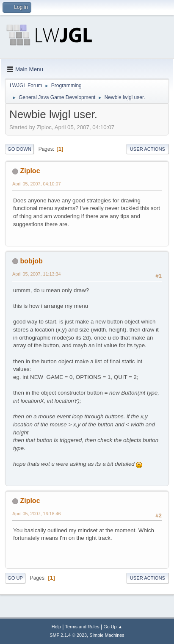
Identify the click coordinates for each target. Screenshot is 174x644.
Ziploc (30, 171)
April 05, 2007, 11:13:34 (37, 274)
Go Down (19, 149)
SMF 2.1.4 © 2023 (68, 635)
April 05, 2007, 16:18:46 (37, 514)
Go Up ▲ (113, 627)
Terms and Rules (82, 627)
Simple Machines (107, 635)
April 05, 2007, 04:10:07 (37, 184)
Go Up (15, 578)
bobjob (31, 261)
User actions (148, 149)
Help (56, 627)
